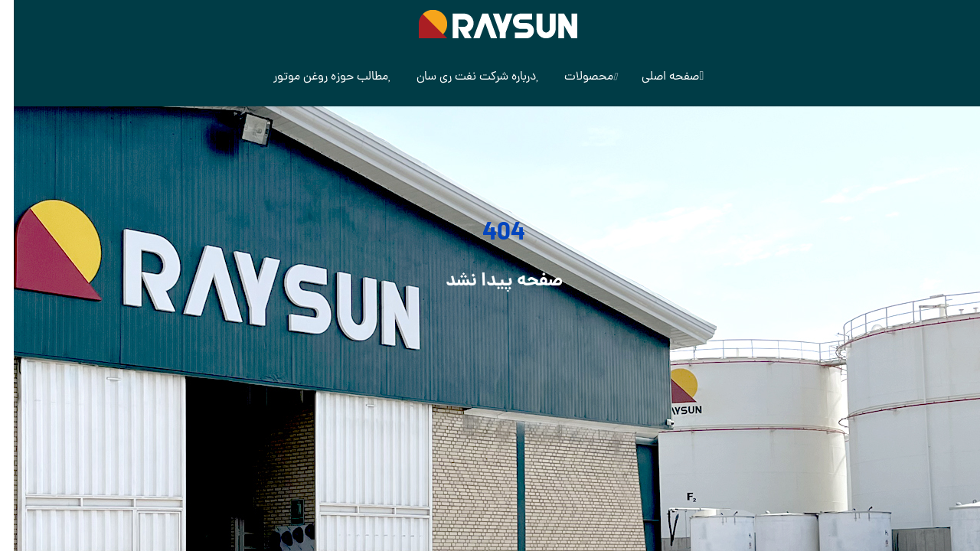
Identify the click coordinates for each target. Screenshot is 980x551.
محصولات (577, 77)
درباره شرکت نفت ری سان (464, 77)
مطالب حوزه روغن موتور (319, 77)
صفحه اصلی (659, 77)
